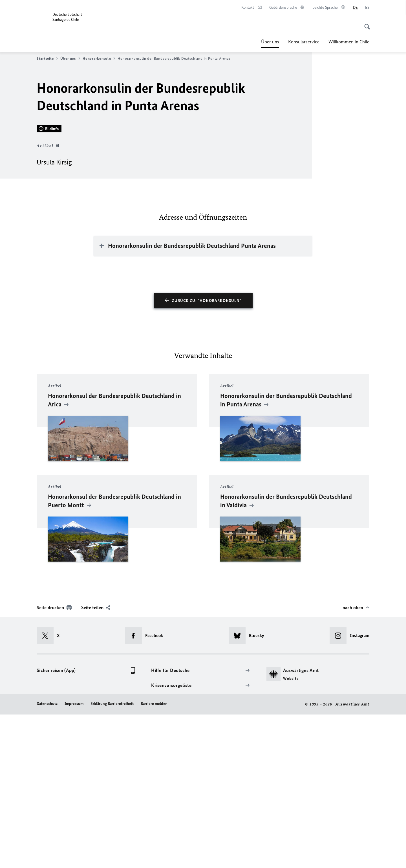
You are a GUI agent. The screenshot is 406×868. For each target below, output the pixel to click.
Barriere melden (154, 857)
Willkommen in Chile (349, 42)
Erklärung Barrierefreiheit (112, 857)
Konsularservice (304, 42)
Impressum (74, 857)
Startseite (47, 59)
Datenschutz (47, 857)
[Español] (367, 8)
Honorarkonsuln (99, 59)
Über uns (270, 42)
